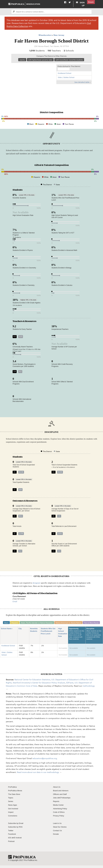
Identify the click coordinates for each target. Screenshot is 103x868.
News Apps (13, 808)
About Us (57, 790)
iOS (10, 841)
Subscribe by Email (17, 827)
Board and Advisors (62, 794)
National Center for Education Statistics (32, 683)
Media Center (59, 808)
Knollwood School (65, 76)
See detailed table (82, 85)
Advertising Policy (61, 812)
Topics (11, 801)
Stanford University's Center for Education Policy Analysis (39, 686)
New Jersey (59, 38)
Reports (57, 805)
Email (15, 605)
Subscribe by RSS (16, 830)
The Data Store (15, 798)
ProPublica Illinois (16, 794)
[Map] (33, 86)
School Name (7, 632)
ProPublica (13, 790)
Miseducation (33, 5)
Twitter (11, 834)
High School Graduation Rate (63, 636)
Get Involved (14, 812)
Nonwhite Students (35, 633)
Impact (11, 816)
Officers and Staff (61, 798)
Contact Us (58, 834)
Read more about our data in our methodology (38, 776)
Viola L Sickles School (66, 81)
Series (11, 805)
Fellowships (67, 801)
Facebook (12, 837)
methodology (89, 689)
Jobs (55, 801)
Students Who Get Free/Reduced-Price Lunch (48, 635)
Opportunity (77, 639)
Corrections (13, 819)
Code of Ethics (59, 816)
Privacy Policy (59, 819)
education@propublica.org (45, 762)
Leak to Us (58, 827)
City (21, 632)
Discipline (94, 639)
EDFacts (70, 686)
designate (36, 586)
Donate (91, 2)
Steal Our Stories (61, 830)
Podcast (12, 845)
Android (19, 841)
